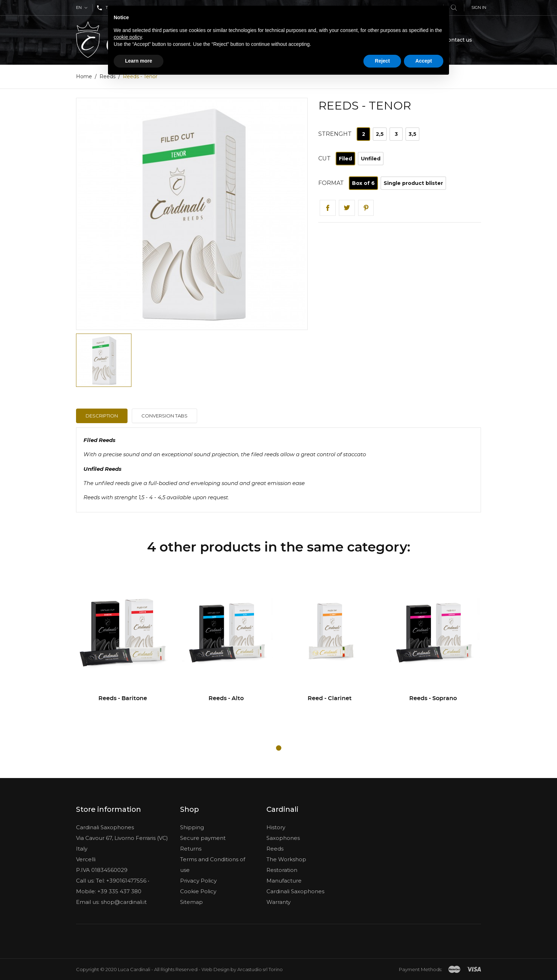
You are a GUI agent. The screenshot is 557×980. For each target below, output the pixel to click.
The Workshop (286, 859)
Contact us (458, 40)
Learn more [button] (139, 61)
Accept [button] (424, 61)
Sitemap (191, 902)
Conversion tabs (164, 416)
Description (102, 416)
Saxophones (283, 838)
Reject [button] (382, 61)
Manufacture (284, 881)
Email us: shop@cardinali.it (111, 902)
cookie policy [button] (128, 37)
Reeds (275, 849)
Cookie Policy (198, 891)
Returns (191, 849)
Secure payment (203, 838)
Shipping (192, 827)
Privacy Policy (198, 881)
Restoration (282, 870)
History (276, 827)
